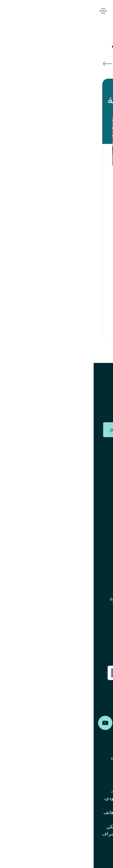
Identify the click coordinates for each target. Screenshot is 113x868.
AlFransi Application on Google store (84, 689)
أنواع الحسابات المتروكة (78, 537)
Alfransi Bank (98, 11)
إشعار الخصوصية (57, 775)
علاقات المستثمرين (84, 490)
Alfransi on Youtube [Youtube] (12, 723)
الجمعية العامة (91, 583)
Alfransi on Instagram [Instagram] (79, 723)
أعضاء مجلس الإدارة (83, 475)
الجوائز (100, 459)
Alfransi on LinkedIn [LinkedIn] (34, 723)
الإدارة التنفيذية (90, 506)
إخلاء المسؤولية (93, 775)
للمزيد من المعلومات (65, 315)
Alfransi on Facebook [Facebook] (101, 723)
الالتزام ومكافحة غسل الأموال (72, 521)
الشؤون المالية (90, 567)
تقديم (22, 429)
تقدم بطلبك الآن (61, 296)
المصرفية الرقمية (48, 11)
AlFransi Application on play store (38, 673)
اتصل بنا (99, 622)
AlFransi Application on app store (86, 673)
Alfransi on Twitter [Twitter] (57, 723)
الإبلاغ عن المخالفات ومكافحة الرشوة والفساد (62, 602)
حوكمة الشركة (90, 552)
